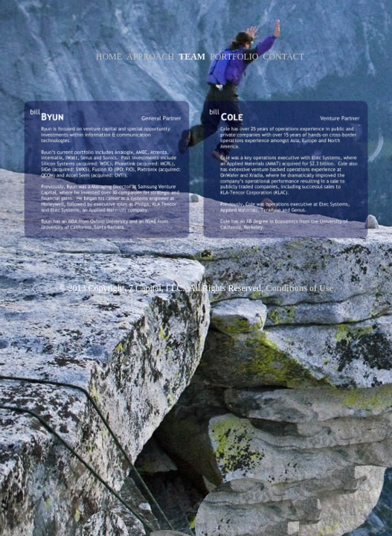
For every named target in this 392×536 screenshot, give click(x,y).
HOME (109, 57)
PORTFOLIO (234, 57)
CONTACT (283, 57)
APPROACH (150, 57)
